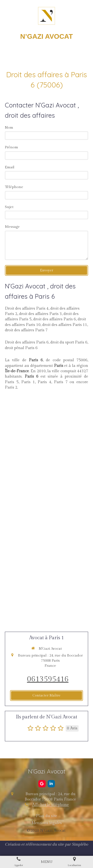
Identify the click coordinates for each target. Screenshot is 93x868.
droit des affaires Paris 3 (40, 314)
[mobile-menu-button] (47, 862)
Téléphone (14, 187)
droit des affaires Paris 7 (26, 330)
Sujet (9, 207)
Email (10, 167)
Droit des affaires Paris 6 (27, 342)
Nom (9, 128)
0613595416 (48, 679)
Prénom (11, 147)
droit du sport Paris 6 (69, 342)
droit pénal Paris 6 (21, 348)
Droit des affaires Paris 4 (27, 309)
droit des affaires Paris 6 (55, 319)
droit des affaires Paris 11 (65, 325)
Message (12, 227)
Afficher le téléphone (51, 805)
